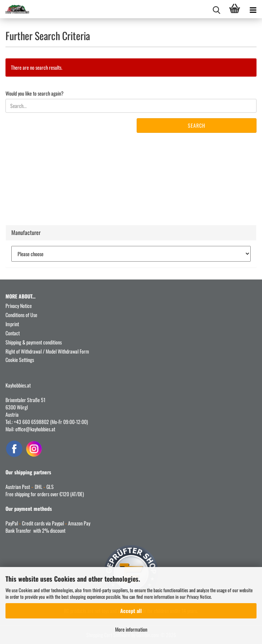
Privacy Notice (199, 597)
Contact (13, 333)
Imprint (12, 324)
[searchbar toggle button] (216, 9)
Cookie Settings (20, 360)
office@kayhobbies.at (35, 429)
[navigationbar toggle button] (253, 9)
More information (131, 629)
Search (197, 125)
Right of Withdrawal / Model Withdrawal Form (47, 351)
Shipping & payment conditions (34, 342)
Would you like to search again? (35, 93)
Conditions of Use (21, 315)
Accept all (131, 611)
